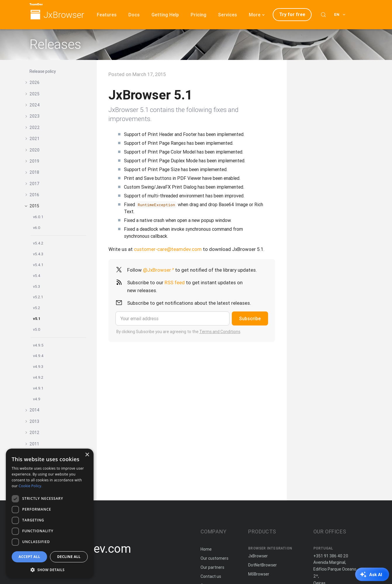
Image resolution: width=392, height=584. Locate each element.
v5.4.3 (38, 254)
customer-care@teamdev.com (168, 249)
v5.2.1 (38, 297)
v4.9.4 (38, 356)
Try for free (292, 14)
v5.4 (37, 276)
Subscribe (250, 318)
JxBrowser (64, 15)
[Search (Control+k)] (323, 15)
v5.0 (37, 329)
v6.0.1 (38, 217)
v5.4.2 (38, 243)
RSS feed (175, 282)
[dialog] (50, 513)
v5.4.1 (38, 265)
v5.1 (37, 319)
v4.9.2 (38, 377)
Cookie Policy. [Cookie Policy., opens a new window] (31, 486)
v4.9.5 (38, 345)
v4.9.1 (38, 388)
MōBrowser (259, 574)
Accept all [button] (30, 557)
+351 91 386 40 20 (331, 556)
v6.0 (37, 228)
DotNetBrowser (263, 565)
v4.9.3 (38, 367)
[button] (50, 569)
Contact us (211, 576)
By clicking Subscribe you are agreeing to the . (179, 332)
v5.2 (37, 308)
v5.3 (37, 286)
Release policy (43, 71)
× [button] (87, 455)
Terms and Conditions (220, 332)
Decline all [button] (69, 557)
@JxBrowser (157, 270)
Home (206, 549)
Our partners (212, 567)
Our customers (214, 558)
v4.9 (37, 399)
